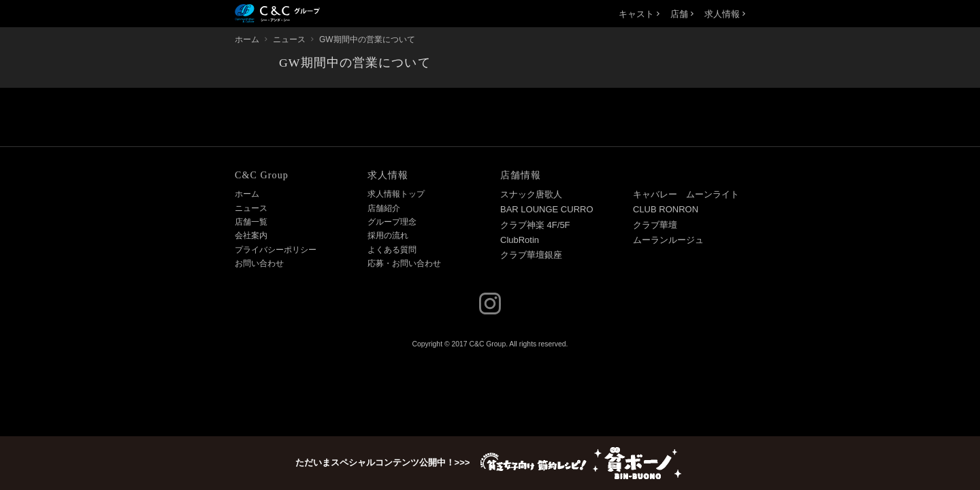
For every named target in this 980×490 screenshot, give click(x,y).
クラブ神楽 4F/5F (535, 225)
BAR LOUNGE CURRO (547, 209)
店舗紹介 (384, 208)
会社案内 (251, 235)
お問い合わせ (259, 263)
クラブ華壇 (655, 225)
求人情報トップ (396, 194)
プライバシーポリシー (276, 250)
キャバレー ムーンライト (686, 194)
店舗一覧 (251, 222)
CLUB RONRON (666, 209)
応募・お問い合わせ (404, 263)
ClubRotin (520, 240)
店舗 (682, 14)
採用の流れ (388, 235)
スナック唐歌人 (531, 194)
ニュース (251, 208)
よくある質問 (392, 250)
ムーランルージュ (668, 240)
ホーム (247, 194)
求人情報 (725, 14)
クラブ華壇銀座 (531, 255)
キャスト (639, 14)
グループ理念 (392, 222)
